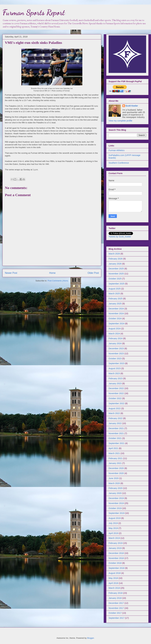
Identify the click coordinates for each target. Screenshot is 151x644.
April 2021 (113, 448)
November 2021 (116, 433)
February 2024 (116, 338)
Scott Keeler (132, 106)
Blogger (90, 638)
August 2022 (115, 408)
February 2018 (116, 593)
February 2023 (116, 378)
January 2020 (115, 493)
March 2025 (114, 294)
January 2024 (115, 343)
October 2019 (115, 508)
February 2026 (116, 259)
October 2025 (115, 279)
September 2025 (117, 284)
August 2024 (115, 329)
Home (52, 273)
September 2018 (117, 568)
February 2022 (116, 418)
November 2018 (116, 558)
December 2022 (116, 388)
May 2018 (113, 578)
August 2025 (115, 289)
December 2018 (116, 553)
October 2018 (115, 563)
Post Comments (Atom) (58, 281)
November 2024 (116, 313)
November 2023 (116, 353)
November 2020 (116, 473)
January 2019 (115, 548)
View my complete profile (120, 121)
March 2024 (114, 334)
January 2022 (115, 423)
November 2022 (116, 393)
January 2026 (115, 264)
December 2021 (116, 428)
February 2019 (116, 543)
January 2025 (115, 304)
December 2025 (116, 269)
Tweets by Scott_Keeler (120, 237)
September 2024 (117, 324)
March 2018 (114, 588)
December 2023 (116, 348)
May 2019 (113, 528)
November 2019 (116, 503)
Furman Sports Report (34, 12)
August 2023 (115, 368)
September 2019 (117, 513)
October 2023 (115, 359)
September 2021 (117, 443)
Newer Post (11, 273)
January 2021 (115, 463)
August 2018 (115, 573)
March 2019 (114, 538)
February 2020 (116, 488)
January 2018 (115, 598)
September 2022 (117, 403)
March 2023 (114, 373)
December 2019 (116, 498)
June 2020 (114, 478)
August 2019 (115, 518)
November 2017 (116, 608)
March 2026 (114, 254)
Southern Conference (119, 163)
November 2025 (116, 274)
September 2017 (117, 618)
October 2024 (115, 318)
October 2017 (115, 613)
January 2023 (115, 383)
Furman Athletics (117, 150)
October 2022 (115, 398)
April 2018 (113, 583)
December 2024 (116, 309)
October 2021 (115, 438)
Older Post (93, 273)
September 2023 (117, 363)
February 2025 (116, 299)
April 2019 (113, 533)
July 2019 (113, 523)
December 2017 (116, 603)
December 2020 (116, 468)
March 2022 (114, 413)
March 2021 (114, 453)
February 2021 (116, 458)
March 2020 (114, 483)
